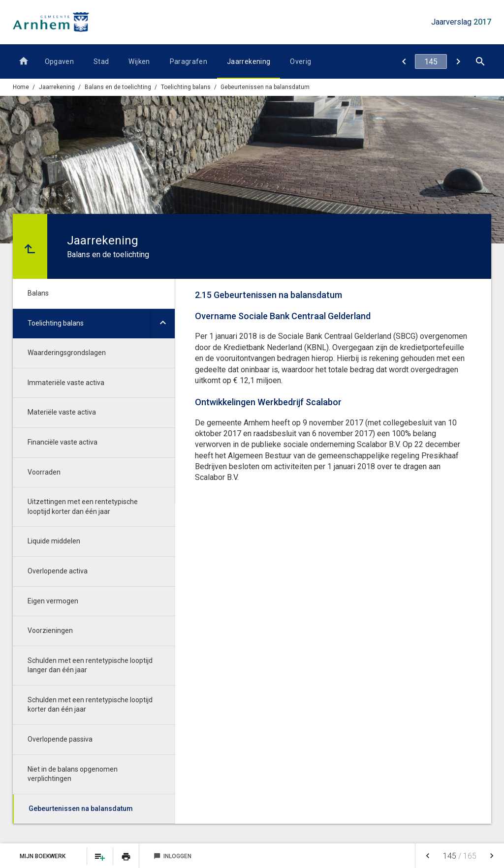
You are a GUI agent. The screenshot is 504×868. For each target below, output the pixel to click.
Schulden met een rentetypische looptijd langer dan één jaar (90, 665)
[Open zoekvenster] (480, 61)
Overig (300, 61)
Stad (101, 61)
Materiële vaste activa (62, 412)
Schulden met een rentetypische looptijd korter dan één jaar (90, 705)
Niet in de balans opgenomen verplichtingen (73, 774)
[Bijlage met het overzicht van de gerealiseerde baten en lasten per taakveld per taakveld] (458, 61)
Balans (38, 293)
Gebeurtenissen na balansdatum (265, 87)
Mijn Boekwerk (43, 856)
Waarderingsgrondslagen (67, 353)
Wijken (139, 61)
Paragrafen (189, 61)
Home (21, 87)
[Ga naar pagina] (431, 61)
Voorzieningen (50, 630)
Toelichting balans (186, 87)
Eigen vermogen (53, 601)
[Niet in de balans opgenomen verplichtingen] (404, 61)
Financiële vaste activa (63, 442)
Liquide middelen (54, 541)
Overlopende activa (58, 571)
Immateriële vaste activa (66, 383)
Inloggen (173, 856)
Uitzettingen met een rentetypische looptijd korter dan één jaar (83, 507)
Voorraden (44, 472)
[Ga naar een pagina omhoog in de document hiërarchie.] (30, 246)
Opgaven (59, 61)
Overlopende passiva (60, 739)
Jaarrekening (249, 61)
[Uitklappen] (162, 324)
